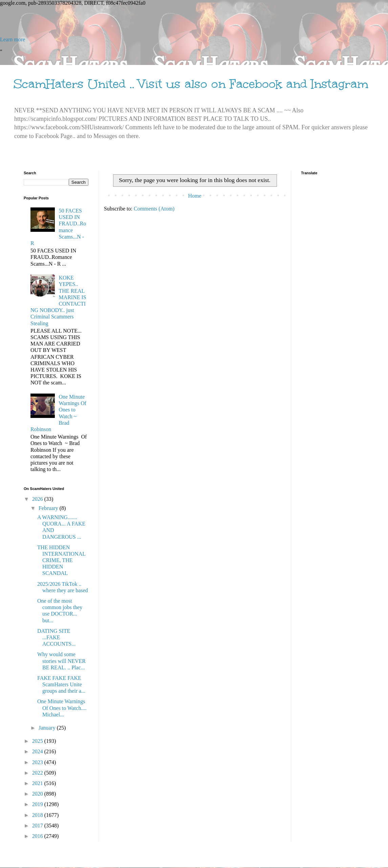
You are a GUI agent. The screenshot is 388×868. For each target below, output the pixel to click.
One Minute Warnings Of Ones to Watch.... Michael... (62, 708)
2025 (38, 741)
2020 (38, 794)
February (49, 508)
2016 (38, 836)
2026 (38, 499)
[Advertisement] (194, 21)
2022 (38, 773)
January (48, 728)
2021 (38, 783)
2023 (38, 762)
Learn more (13, 39)
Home (195, 196)
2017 (38, 826)
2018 (38, 815)
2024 (38, 751)
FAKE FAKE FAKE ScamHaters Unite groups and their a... (61, 684)
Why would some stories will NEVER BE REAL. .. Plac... (61, 661)
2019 (38, 804)
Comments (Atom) (154, 209)
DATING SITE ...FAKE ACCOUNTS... (56, 637)
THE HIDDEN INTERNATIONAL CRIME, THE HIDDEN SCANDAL (61, 560)
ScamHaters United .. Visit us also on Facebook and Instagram (191, 84)
